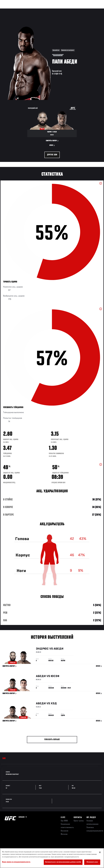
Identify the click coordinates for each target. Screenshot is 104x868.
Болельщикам (61, 10)
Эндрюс (42, 649)
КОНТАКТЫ (78, 818)
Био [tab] (4, 759)
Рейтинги (19, 10)
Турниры (8, 10)
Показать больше (52, 740)
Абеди (58, 649)
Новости (41, 10)
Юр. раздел (91, 818)
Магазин (89, 10)
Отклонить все (92, 862)
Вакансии (64, 831)
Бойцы (30, 10)
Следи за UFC (76, 10)
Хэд (54, 704)
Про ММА (64, 821)
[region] (52, 858)
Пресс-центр (79, 821)
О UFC (63, 818)
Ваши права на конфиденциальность (16, 862)
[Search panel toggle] (96, 10)
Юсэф (55, 677)
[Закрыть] (100, 852)
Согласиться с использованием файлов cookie (63, 862)
